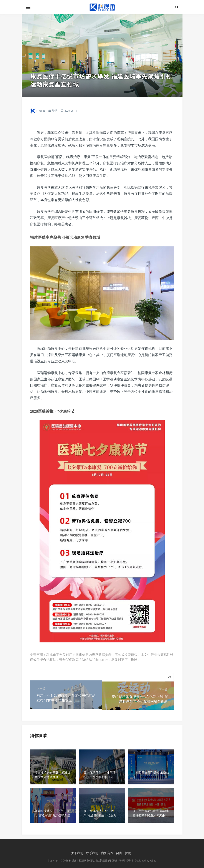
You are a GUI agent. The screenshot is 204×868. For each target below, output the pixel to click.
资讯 (55, 111)
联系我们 (92, 853)
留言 (119, 853)
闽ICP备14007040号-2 (121, 861)
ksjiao (42, 111)
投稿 (128, 853)
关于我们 (77, 853)
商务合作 (107, 853)
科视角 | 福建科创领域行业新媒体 (88, 861)
